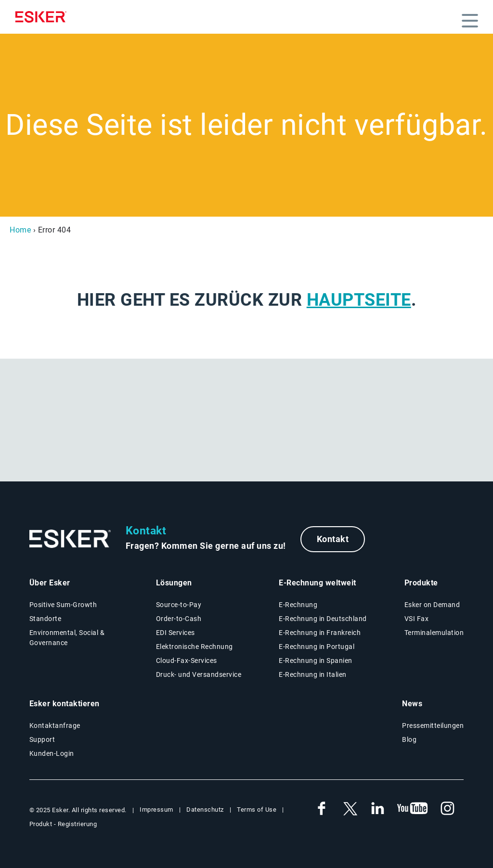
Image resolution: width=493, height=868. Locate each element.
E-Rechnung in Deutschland (323, 619)
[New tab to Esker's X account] (350, 809)
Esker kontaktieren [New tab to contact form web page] (65, 704)
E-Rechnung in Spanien (316, 661)
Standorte (45, 619)
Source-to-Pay (179, 605)
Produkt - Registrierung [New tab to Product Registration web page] (63, 824)
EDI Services (175, 633)
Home (20, 230)
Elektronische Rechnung (195, 647)
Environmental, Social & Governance (67, 638)
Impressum (156, 810)
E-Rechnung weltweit (318, 583)
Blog (409, 739)
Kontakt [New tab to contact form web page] (333, 539)
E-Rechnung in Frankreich (320, 633)
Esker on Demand (432, 605)
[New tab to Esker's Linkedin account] (377, 809)
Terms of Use (257, 810)
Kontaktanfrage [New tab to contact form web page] (55, 725)
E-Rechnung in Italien (313, 674)
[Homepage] (43, 17)
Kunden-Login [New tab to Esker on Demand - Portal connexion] (52, 753)
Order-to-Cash (179, 619)
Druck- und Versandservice (199, 674)
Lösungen (174, 583)
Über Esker (50, 583)
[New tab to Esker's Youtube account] (413, 809)
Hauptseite (359, 300)
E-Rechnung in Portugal (317, 647)
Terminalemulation (434, 633)
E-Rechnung (298, 605)
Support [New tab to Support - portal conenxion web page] (42, 739)
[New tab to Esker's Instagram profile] (448, 809)
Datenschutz (205, 810)
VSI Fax (417, 619)
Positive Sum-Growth (63, 605)
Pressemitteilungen (433, 725)
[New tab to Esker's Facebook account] (322, 809)
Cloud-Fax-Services (187, 661)
